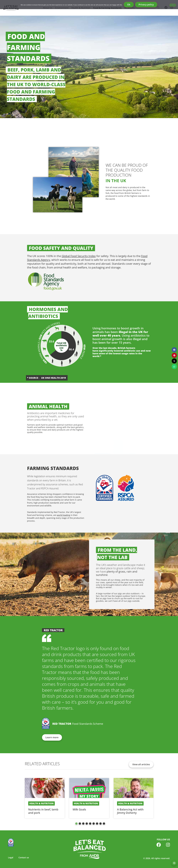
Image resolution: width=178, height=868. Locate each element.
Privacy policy (146, 5)
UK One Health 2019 (53, 378)
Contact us (24, 857)
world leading (64, 515)
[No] (173, 5)
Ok (129, 5)
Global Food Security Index (79, 256)
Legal (11, 857)
